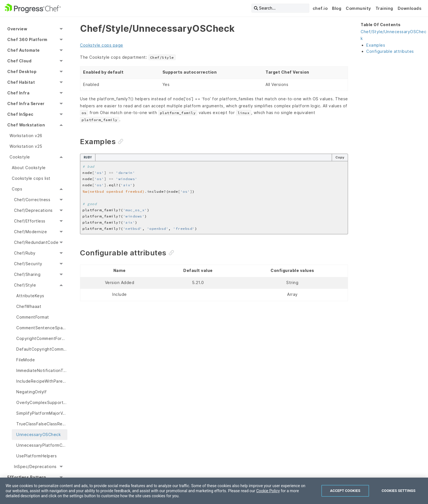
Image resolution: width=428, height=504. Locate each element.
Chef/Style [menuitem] (25, 285)
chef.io (320, 8)
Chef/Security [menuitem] (28, 264)
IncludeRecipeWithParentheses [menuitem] (42, 381)
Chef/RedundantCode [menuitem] (36, 242)
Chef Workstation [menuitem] (26, 125)
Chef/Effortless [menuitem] (30, 221)
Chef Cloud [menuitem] (19, 61)
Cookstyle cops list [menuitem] (31, 178)
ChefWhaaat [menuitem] (29, 306)
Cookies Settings (399, 491)
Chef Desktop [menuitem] (22, 71)
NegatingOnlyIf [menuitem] (31, 392)
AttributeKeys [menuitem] (30, 296)
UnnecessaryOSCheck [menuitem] (38, 434)
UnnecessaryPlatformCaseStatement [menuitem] (42, 445)
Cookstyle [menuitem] (20, 157)
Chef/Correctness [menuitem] (32, 200)
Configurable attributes (390, 51)
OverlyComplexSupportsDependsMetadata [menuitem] (42, 402)
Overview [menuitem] (17, 29)
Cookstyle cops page (102, 45)
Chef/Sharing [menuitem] (27, 274)
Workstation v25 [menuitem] (26, 146)
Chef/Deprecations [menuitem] (33, 210)
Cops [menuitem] (17, 189)
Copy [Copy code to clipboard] (340, 157)
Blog (337, 8)
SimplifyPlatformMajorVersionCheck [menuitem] (42, 413)
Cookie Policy (268, 491)
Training (384, 8)
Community (358, 8)
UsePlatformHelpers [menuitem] (36, 456)
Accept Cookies (345, 491)
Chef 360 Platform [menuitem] (27, 39)
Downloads (410, 8)
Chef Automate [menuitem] (24, 50)
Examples (376, 45)
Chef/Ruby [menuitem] (25, 253)
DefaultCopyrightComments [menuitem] (42, 349)
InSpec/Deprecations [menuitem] (35, 466)
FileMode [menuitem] (26, 360)
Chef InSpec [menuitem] (20, 114)
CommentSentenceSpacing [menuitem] (42, 328)
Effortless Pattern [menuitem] (27, 477)
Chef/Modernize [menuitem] (30, 232)
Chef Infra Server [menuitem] (26, 104)
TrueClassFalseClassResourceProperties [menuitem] (42, 424)
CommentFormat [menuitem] (33, 317)
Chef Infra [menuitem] (18, 93)
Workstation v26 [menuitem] (26, 136)
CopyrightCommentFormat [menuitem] (42, 338)
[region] (214, 491)
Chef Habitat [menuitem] (21, 82)
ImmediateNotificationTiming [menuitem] (42, 370)
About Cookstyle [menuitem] (29, 168)
